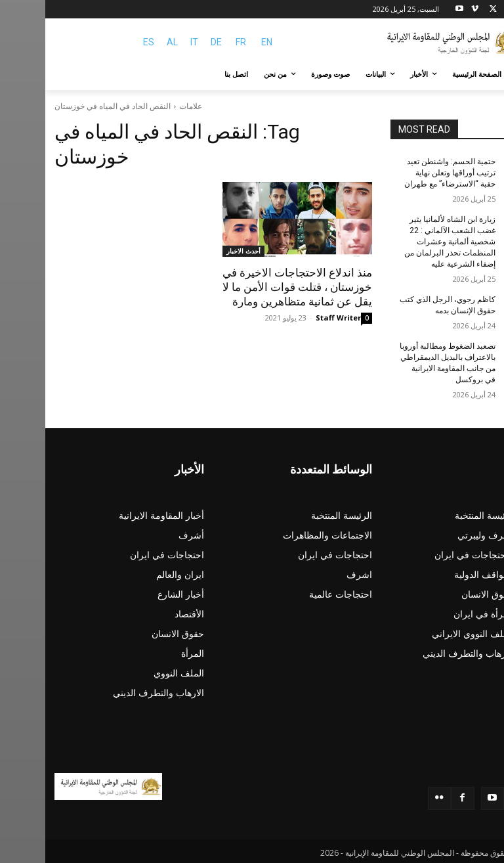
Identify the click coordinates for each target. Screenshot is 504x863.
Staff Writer (293, 318)
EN (221, 42)
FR (196, 42)
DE (171, 42)
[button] (479, 75)
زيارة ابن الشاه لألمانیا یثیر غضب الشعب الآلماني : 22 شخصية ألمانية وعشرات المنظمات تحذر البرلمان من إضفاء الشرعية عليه (405, 241)
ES (103, 42)
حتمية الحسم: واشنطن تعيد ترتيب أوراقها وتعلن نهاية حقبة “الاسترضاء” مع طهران (405, 173)
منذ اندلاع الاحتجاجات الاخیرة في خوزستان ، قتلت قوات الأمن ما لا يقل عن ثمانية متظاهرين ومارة (252, 287)
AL (127, 42)
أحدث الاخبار (198, 251)
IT (149, 42)
